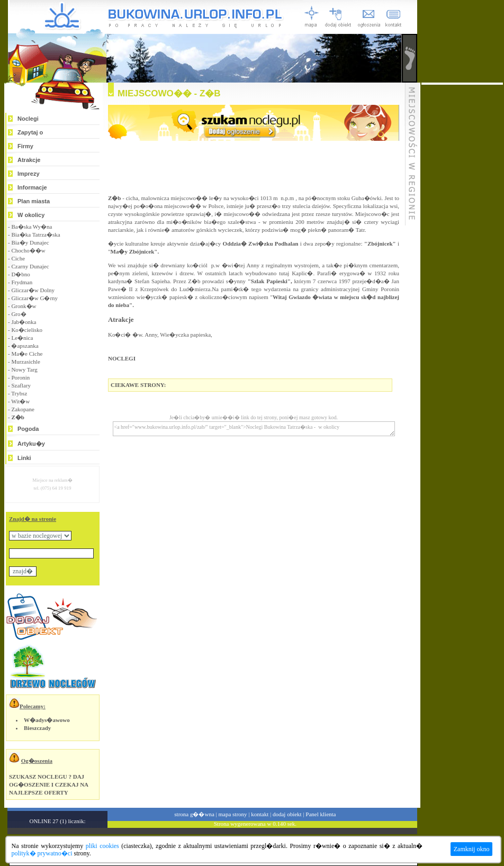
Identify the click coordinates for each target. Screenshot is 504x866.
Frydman (22, 282)
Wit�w (20, 401)
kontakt (260, 814)
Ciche (18, 258)
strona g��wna (194, 814)
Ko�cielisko (27, 330)
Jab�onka (24, 322)
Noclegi (28, 119)
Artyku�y (31, 444)
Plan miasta (34, 201)
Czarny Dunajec (30, 266)
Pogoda (28, 429)
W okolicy (31, 215)
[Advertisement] (462, 243)
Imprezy (29, 174)
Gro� (19, 314)
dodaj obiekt (287, 814)
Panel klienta (321, 814)
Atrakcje (29, 160)
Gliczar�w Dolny (33, 290)
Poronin (20, 377)
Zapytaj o (30, 132)
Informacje (32, 187)
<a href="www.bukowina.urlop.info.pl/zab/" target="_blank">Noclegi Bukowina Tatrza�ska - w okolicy (254, 429)
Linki (24, 458)
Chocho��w (28, 250)
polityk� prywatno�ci (42, 853)
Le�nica (22, 338)
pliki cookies (102, 846)
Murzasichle (25, 362)
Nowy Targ (24, 369)
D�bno (20, 274)
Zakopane (22, 409)
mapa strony (232, 814)
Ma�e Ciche (27, 354)
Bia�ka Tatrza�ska (35, 234)
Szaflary (21, 385)
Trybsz (19, 393)
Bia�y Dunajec (30, 242)
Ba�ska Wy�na (31, 227)
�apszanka (25, 346)
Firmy (25, 146)
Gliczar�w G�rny (34, 298)
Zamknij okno (472, 849)
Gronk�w (24, 306)
